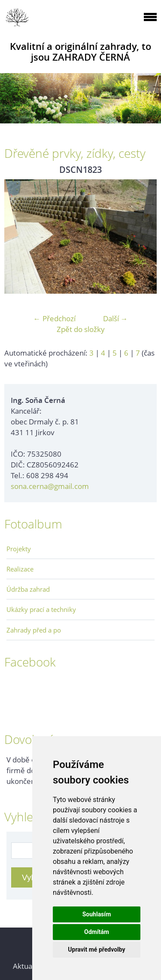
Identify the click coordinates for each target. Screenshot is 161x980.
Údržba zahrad (28, 589)
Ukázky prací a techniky (41, 609)
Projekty (19, 549)
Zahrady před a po (34, 630)
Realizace (20, 569)
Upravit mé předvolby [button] (96, 949)
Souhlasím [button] (97, 914)
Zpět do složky (81, 329)
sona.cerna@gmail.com (50, 486)
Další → (115, 318)
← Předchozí (55, 318)
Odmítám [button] (97, 932)
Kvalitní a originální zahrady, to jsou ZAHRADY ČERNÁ (80, 52)
